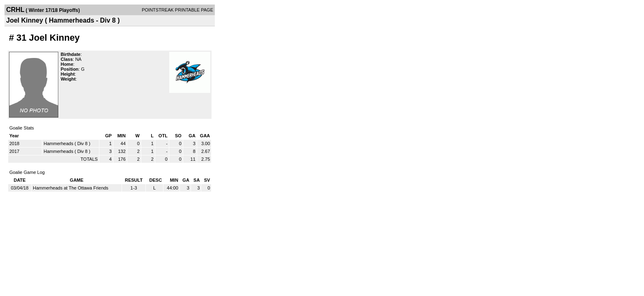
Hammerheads (58, 143)
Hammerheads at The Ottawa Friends (71, 188)
